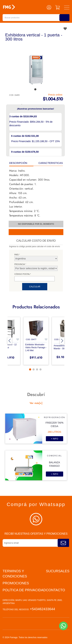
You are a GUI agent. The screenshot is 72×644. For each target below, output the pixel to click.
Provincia (20, 264)
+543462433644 (42, 609)
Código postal (23, 274)
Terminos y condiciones (15, 574)
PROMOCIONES (16, 583)
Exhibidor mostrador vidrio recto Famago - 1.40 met (36, 348)
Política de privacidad (24, 590)
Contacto (55, 590)
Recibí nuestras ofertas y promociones (36, 534)
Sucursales (58, 571)
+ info (55, 439)
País (16, 255)
